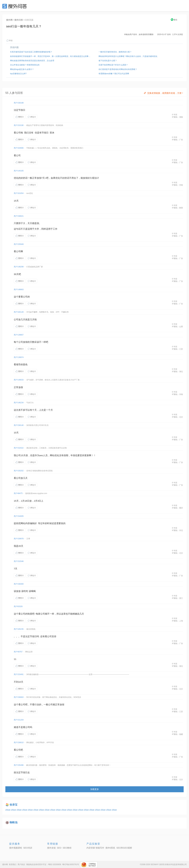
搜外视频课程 (16, 848)
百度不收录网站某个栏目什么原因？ (113, 65)
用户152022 (19, 448)
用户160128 (19, 312)
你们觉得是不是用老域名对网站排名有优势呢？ (118, 69)
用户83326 (18, 606)
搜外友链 (51, 848)
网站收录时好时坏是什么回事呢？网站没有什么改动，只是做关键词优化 (128, 56)
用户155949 (19, 244)
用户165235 (19, 629)
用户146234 (19, 403)
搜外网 (9, 20)
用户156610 (19, 743)
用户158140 (19, 425)
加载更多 (95, 789)
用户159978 (19, 539)
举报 (9, 41)
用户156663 (19, 697)
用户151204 (19, 720)
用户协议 (21, 864)
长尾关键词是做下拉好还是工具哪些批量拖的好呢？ (31, 52)
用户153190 (19, 125)
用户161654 (19, 193)
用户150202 (19, 471)
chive (8, 810)
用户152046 (19, 561)
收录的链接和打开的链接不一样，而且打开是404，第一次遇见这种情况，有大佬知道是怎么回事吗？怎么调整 (50, 56)
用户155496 (19, 765)
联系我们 (13, 864)
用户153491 (19, 674)
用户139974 (19, 357)
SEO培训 (28, 848)
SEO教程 (67, 848)
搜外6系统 (110, 848)
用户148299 (19, 267)
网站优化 (54, 455)
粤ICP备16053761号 (71, 864)
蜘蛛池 (14, 822)
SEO (15, 6)
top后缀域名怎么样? (18, 74)
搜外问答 (19, 20)
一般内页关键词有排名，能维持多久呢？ (115, 52)
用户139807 (19, 335)
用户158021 (19, 216)
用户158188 (19, 103)
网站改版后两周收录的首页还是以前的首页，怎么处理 (32, 61)
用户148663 (19, 290)
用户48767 (18, 652)
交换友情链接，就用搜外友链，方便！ (164, 93)
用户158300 (19, 584)
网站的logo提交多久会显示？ (22, 69)
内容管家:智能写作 (95, 848)
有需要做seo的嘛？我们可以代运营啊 (114, 74)
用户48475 (18, 493)
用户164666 (19, 148)
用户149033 (19, 380)
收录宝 (14, 805)
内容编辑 (30, 523)
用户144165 (19, 171)
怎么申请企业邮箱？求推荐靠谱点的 (25, 65)
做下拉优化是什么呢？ (108, 61)
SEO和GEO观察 (124, 848)
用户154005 (19, 516)
